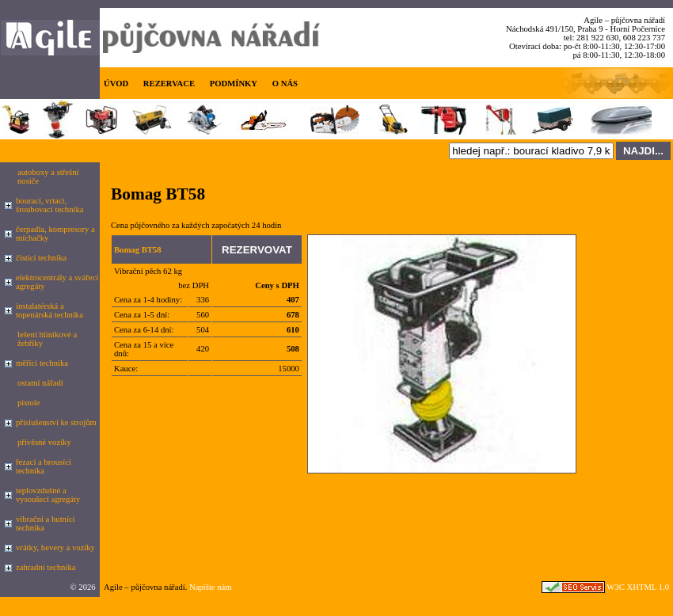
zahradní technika (46, 567)
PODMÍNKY (234, 84)
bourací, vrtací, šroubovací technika (50, 205)
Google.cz (117, 601)
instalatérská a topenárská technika (49, 310)
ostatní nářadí (40, 383)
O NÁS (285, 84)
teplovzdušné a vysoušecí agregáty (48, 495)
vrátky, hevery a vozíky (55, 548)
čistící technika (41, 258)
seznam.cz (158, 601)
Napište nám (211, 587)
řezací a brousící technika (44, 466)
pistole (29, 403)
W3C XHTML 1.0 (638, 587)
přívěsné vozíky (44, 442)
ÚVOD (116, 84)
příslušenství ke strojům (56, 422)
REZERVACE (169, 84)
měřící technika (42, 363)
